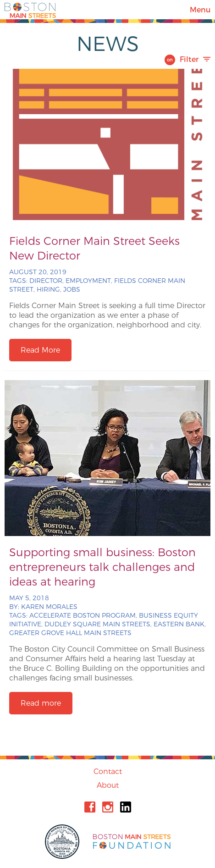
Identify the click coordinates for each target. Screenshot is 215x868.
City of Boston (63, 842)
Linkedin (126, 807)
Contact (108, 771)
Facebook (90, 807)
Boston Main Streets (30, 10)
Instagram (108, 807)
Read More (40, 350)
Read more (41, 703)
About (108, 785)
